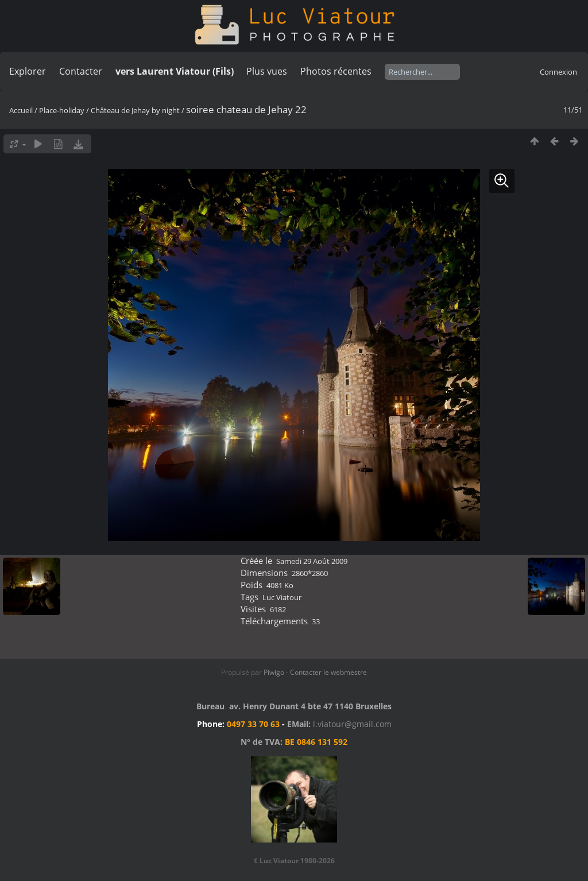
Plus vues (267, 71)
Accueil (21, 110)
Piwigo (274, 672)
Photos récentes (336, 71)
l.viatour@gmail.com (352, 724)
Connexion (558, 72)
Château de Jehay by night (135, 110)
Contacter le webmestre (328, 672)
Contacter (81, 71)
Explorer (28, 71)
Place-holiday (62, 110)
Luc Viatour (282, 597)
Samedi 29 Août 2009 (312, 561)
